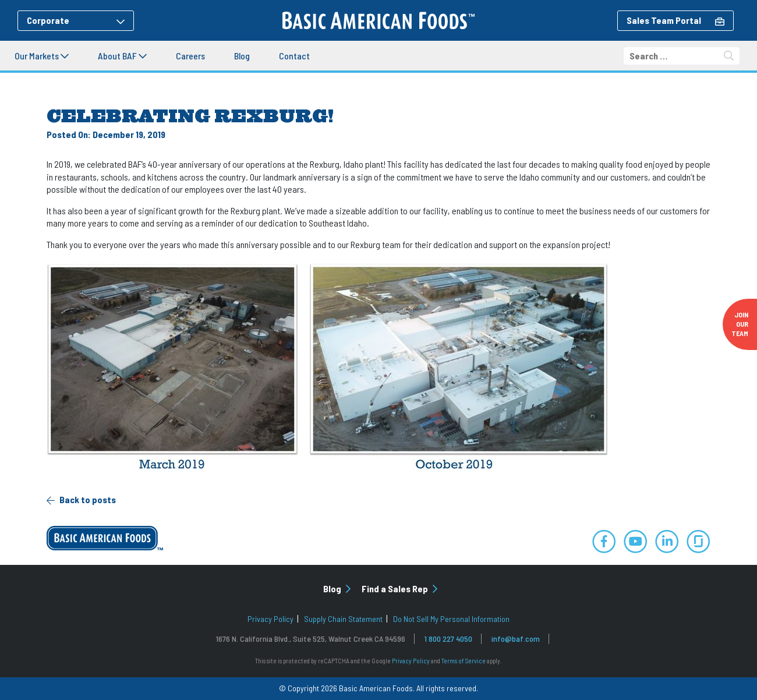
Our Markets (42, 56)
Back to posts (81, 500)
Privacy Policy (270, 619)
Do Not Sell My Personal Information (451, 619)
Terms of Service (464, 661)
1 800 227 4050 (448, 639)
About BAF (122, 56)
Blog (242, 56)
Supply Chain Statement (343, 619)
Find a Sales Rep (399, 588)
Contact (294, 56)
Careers (190, 56)
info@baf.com (516, 639)
